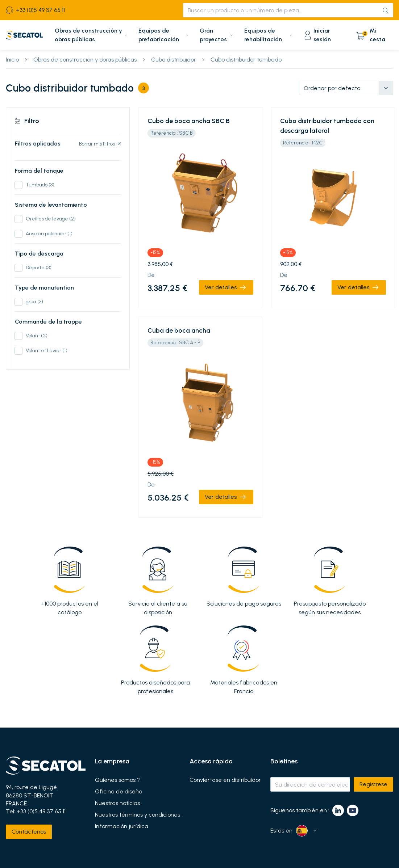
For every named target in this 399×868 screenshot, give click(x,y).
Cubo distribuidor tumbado (246, 60)
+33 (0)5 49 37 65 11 (41, 811)
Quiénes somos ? (117, 780)
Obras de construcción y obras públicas (85, 60)
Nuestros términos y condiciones (138, 815)
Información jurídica (122, 826)
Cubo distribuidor (174, 60)
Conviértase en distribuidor (225, 780)
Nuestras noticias (117, 803)
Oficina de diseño (119, 792)
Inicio (12, 60)
